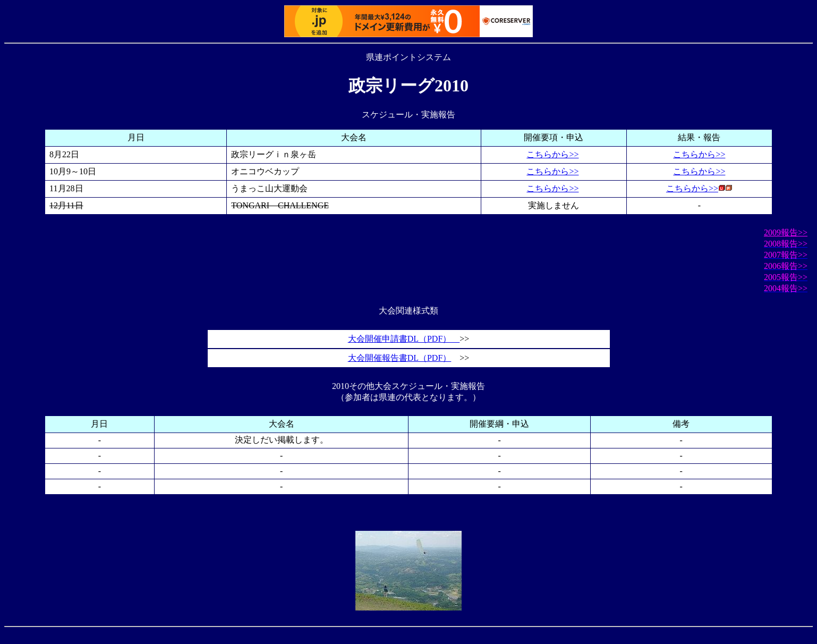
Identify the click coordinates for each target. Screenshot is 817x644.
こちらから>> (552, 154)
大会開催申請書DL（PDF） (404, 339)
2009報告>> (786, 232)
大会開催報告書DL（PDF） (400, 358)
